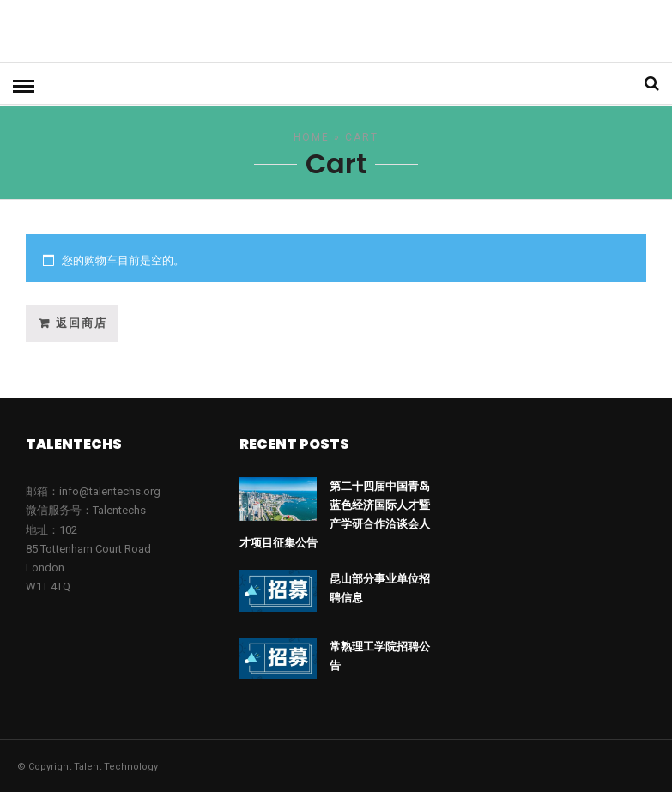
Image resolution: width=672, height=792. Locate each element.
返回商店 (82, 321)
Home (312, 136)
